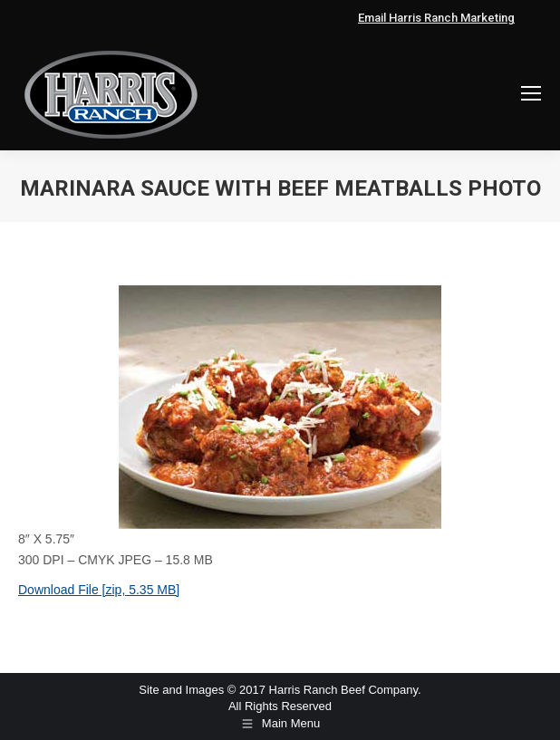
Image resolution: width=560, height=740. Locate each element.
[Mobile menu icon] (531, 93)
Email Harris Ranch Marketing (436, 18)
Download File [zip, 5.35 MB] (99, 590)
